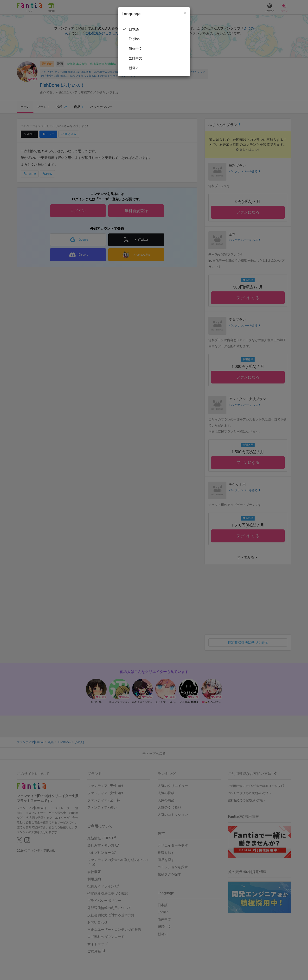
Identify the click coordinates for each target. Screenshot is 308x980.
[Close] (185, 13)
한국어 (134, 68)
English (134, 39)
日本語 (134, 29)
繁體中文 (135, 58)
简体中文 (135, 49)
